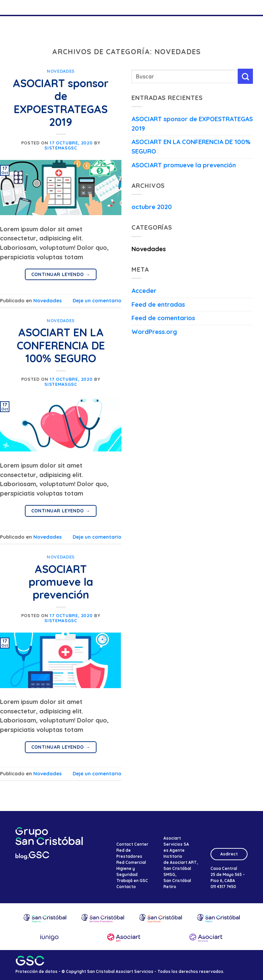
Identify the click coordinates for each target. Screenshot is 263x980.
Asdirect (229, 854)
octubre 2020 (152, 207)
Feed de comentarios (163, 318)
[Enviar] (245, 76)
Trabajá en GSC (132, 881)
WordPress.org (154, 332)
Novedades (61, 71)
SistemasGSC (61, 148)
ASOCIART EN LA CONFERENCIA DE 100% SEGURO (61, 345)
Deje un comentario (97, 300)
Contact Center (132, 844)
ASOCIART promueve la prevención (61, 582)
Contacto (126, 887)
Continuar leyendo (61, 274)
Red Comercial (131, 862)
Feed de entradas (158, 305)
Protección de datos (36, 971)
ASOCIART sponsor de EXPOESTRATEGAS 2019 (61, 103)
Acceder (144, 291)
